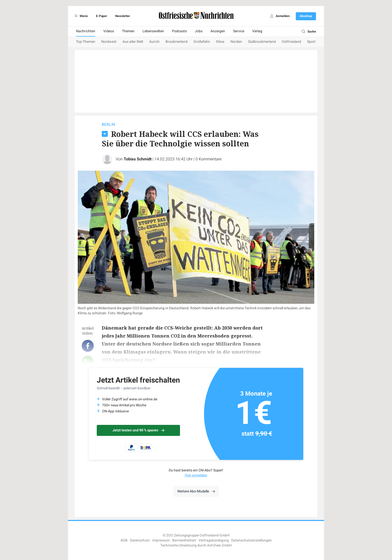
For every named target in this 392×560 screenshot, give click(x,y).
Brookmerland (176, 42)
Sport (311, 42)
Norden (236, 42)
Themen (128, 31)
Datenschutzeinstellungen (251, 540)
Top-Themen (86, 42)
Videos (109, 31)
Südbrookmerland (262, 42)
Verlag (257, 31)
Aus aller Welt (133, 42)
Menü (80, 16)
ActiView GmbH (219, 545)
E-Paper (101, 16)
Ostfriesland (291, 42)
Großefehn (202, 42)
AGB (124, 540)
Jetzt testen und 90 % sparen (138, 430)
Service (239, 31)
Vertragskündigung (214, 540)
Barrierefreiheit (184, 540)
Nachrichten (86, 31)
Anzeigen (218, 31)
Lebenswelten (153, 31)
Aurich (154, 42)
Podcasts (179, 31)
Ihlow (220, 42)
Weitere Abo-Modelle (196, 491)
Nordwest (109, 42)
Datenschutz (140, 540)
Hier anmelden (196, 475)
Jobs (199, 31)
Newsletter (123, 16)
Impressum (161, 540)
